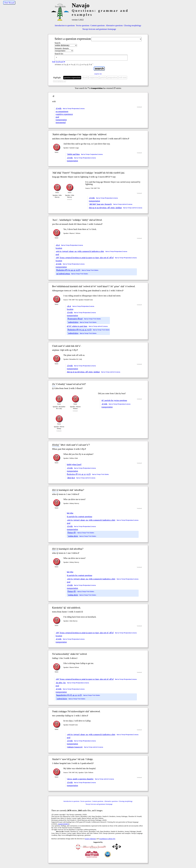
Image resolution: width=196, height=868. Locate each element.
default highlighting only (59, 81)
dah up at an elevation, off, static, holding (105, 208)
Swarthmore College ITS (107, 839)
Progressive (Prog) (75, 319)
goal (57, 117)
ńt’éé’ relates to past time (77, 326)
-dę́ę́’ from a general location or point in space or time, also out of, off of (85, 258)
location (59, 248)
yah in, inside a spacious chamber (80, 779)
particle (103, 78)
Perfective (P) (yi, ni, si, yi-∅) (68, 270)
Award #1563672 (63, 824)
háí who (70, 513)
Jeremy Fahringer (90, 839)
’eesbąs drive (73, 536)
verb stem (123, 78)
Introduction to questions (65, 25)
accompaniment (62, 111)
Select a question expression (73, 39)
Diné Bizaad (9, 3)
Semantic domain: (62, 48)
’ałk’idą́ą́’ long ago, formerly (100, 204)
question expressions (72, 78)
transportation (61, 120)
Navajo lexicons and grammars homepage (98, 29)
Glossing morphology (132, 25)
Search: (58, 43)
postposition (112, 78)
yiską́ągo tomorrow (75, 747)
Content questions (98, 25)
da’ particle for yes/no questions (114, 400)
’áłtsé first (71, 478)
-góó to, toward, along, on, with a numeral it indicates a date (80, 251)
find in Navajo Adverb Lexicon (123, 204)
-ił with (58, 108)
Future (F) (72, 533)
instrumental (61, 122)
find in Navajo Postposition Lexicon (74, 109)
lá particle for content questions (79, 517)
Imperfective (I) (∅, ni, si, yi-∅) (69, 695)
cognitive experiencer (64, 114)
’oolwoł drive (73, 322)
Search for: (59, 54)
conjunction (94, 78)
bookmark (139, 107)
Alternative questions (114, 25)
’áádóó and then (73, 154)
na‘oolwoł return (63, 274)
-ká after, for (61, 683)
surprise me (98, 74)
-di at (58, 245)
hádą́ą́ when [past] (74, 464)
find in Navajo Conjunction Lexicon (92, 154)
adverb (85, 78)
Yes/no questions (83, 25)
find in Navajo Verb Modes (90, 270)
